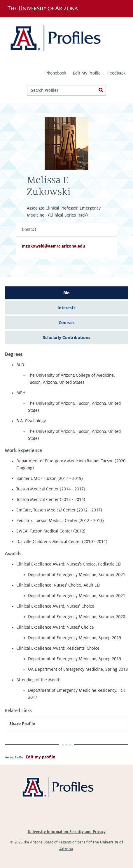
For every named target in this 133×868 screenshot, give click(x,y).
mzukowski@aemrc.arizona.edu (54, 246)
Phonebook (56, 73)
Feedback (116, 73)
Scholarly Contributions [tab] (67, 338)
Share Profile (22, 724)
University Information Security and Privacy (67, 832)
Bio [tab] (66, 293)
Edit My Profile (87, 73)
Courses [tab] (67, 323)
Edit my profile (40, 757)
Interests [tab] (66, 308)
